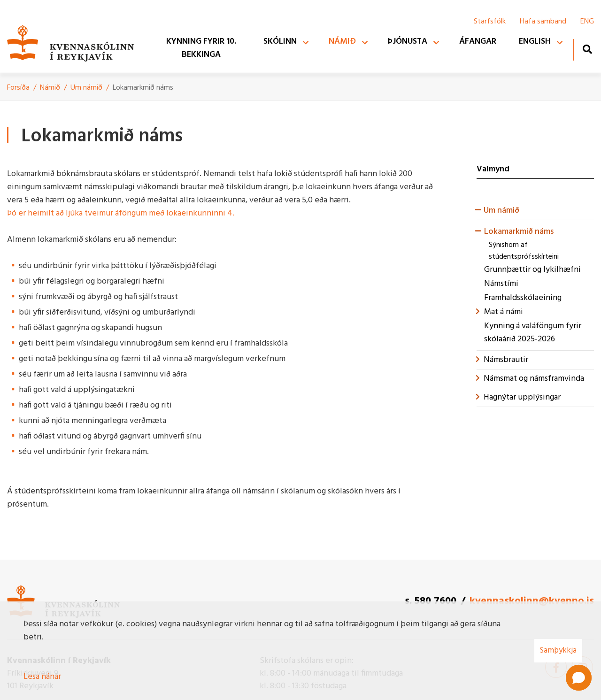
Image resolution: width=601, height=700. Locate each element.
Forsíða (18, 88)
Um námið (87, 88)
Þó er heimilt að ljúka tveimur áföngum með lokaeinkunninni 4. (121, 213)
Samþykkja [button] (558, 650)
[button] (579, 678)
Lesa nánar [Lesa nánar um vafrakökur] (42, 677)
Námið (50, 88)
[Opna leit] (587, 49)
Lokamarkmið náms (143, 88)
